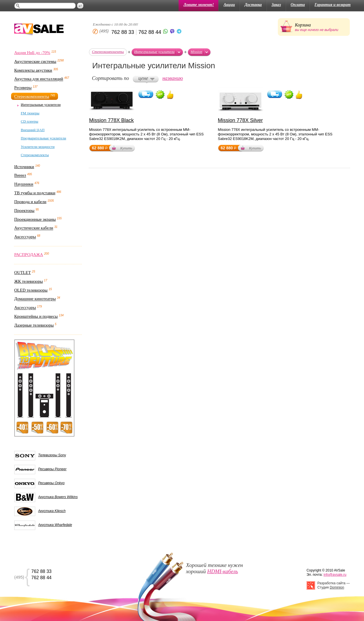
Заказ (276, 5)
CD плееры (30, 121)
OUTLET (22, 273)
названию (173, 78)
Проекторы (24, 211)
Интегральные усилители (41, 105)
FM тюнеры (30, 113)
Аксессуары (25, 237)
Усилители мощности (38, 147)
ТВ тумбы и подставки (35, 193)
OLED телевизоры (31, 290)
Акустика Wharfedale (55, 525)
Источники (24, 167)
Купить (126, 148)
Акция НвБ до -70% (32, 53)
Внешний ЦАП (33, 130)
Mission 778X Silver (240, 120)
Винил (20, 176)
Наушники (24, 184)
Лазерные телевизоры (34, 325)
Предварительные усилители (43, 138)
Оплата (298, 5)
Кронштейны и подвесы (36, 316)
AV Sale (39, 30)
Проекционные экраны (35, 219)
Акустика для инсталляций (39, 79)
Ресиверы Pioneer (52, 469)
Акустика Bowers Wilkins (58, 497)
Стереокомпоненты (32, 96)
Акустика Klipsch (52, 511)
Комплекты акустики (33, 70)
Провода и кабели (30, 202)
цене (143, 78)
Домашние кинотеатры (35, 299)
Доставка (253, 5)
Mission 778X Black (111, 120)
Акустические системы (35, 61)
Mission (196, 52)
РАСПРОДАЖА (29, 255)
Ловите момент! (199, 5)
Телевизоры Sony (52, 455)
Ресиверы (23, 88)
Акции (229, 5)
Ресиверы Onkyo (51, 483)
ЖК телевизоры (29, 281)
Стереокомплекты (35, 155)
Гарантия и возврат (333, 5)
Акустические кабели (34, 228)
